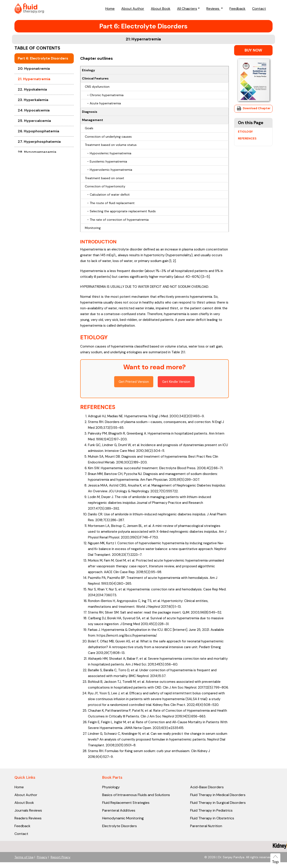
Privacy (42, 857)
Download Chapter (253, 109)
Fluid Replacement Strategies (126, 803)
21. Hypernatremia (34, 112)
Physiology (111, 787)
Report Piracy (61, 857)
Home (110, 9)
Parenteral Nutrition (206, 826)
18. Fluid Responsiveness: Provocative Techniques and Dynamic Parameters (43, 60)
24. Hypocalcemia (34, 144)
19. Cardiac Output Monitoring (34, 79)
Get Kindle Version (176, 382)
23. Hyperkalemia (33, 133)
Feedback (237, 9)
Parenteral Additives (119, 810)
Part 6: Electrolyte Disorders (43, 92)
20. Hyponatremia (34, 102)
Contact (259, 9)
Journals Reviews (28, 810)
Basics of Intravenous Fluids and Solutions (136, 795)
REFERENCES (98, 407)
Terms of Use (24, 857)
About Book (161, 9)
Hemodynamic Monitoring (123, 818)
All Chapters (187, 9)
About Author (133, 9)
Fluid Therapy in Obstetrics (212, 818)
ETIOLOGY (94, 337)
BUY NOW (253, 50)
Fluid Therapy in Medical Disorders (218, 795)
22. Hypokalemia (32, 123)
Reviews (213, 9)
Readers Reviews (28, 818)
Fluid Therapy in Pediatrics (211, 810)
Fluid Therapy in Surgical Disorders (218, 803)
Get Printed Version (134, 382)
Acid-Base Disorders (207, 787)
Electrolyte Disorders (120, 826)
